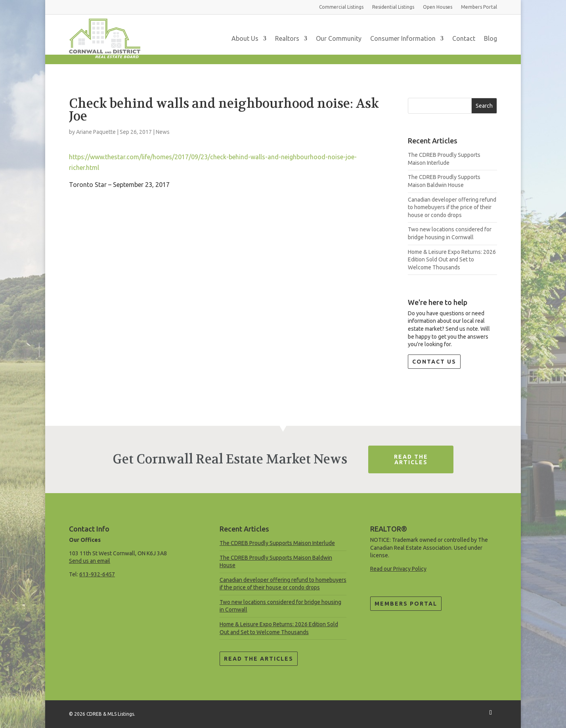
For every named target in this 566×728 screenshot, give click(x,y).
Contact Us (434, 362)
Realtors (287, 38)
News (163, 132)
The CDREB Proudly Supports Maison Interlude (277, 543)
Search (484, 106)
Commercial (341, 7)
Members (479, 7)
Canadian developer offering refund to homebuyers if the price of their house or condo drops (452, 207)
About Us (245, 38)
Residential (393, 7)
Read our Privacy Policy (398, 569)
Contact (464, 38)
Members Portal (406, 604)
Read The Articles (411, 459)
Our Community (339, 38)
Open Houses (438, 7)
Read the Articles (259, 659)
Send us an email (90, 561)
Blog (490, 38)
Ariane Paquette (96, 132)
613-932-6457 (97, 574)
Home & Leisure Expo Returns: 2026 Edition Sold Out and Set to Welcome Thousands (452, 260)
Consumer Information (403, 38)
